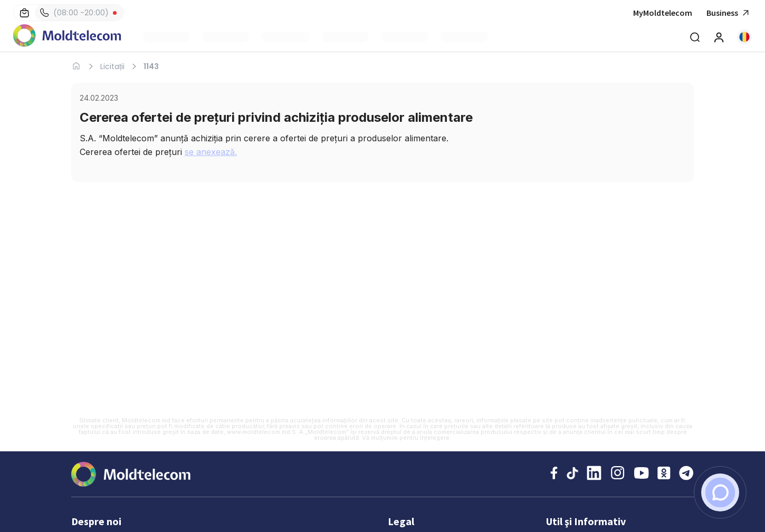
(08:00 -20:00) (74, 13)
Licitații (112, 66)
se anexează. (211, 152)
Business (729, 13)
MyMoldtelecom (663, 13)
